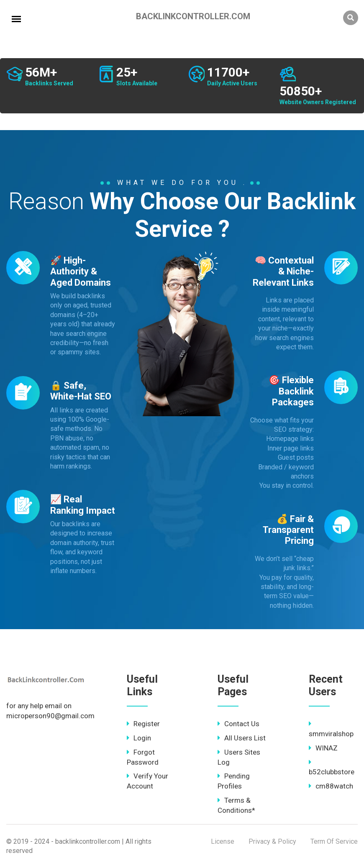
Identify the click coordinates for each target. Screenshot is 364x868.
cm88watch (331, 786)
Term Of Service (334, 841)
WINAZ (323, 748)
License (223, 841)
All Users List (242, 738)
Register (143, 724)
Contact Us (238, 724)
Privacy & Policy (272, 841)
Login (139, 738)
